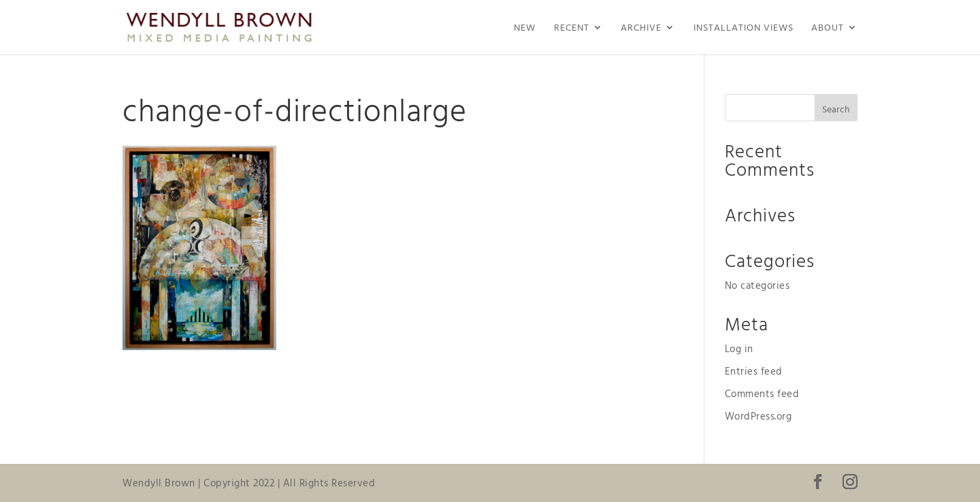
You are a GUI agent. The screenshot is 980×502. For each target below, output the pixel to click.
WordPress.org (758, 416)
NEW (525, 28)
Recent (572, 28)
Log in (739, 348)
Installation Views (744, 28)
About (828, 28)
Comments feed (762, 393)
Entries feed (754, 371)
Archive (641, 28)
